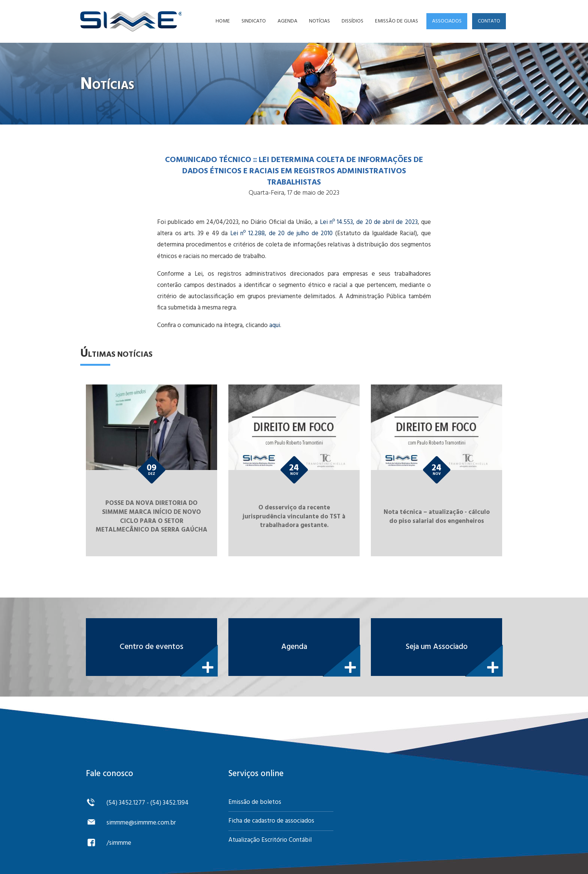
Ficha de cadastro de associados (271, 821)
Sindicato (254, 21)
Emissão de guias (397, 21)
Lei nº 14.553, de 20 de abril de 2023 (369, 222)
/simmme (119, 843)
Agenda (287, 21)
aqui (275, 325)
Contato (489, 21)
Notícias (319, 21)
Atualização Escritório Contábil (270, 840)
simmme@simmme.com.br (141, 823)
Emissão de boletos (255, 802)
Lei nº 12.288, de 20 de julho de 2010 (281, 234)
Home (223, 21)
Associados (447, 21)
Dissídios (352, 21)
